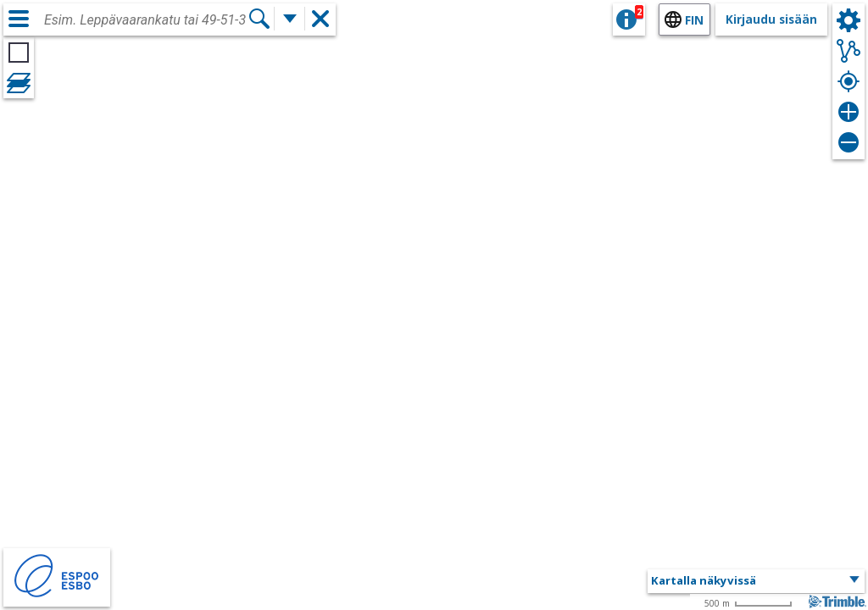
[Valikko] (19, 19)
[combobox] (146, 20)
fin (694, 20)
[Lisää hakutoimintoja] (290, 19)
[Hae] (259, 19)
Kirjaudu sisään (771, 19)
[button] (756, 581)
